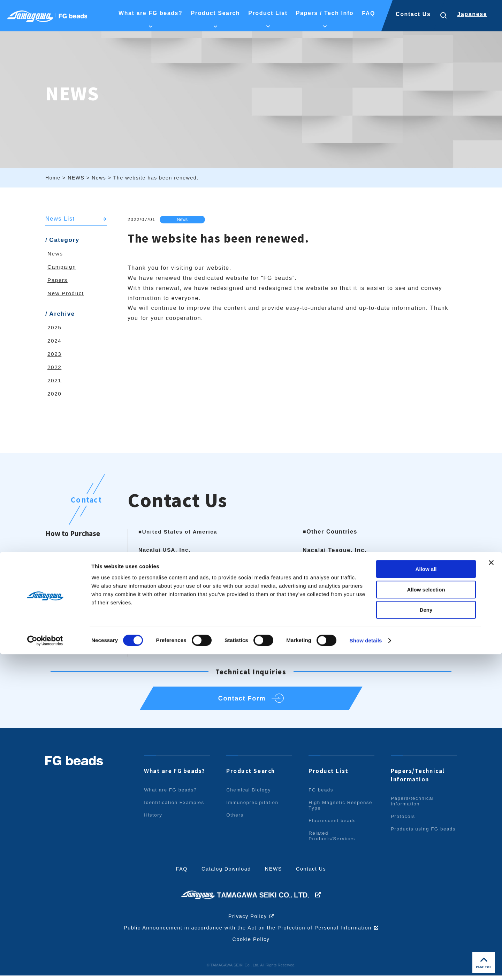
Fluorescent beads (333, 825)
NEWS (274, 874)
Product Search (252, 775)
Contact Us (413, 14)
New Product (66, 294)
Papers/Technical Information (419, 780)
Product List (329, 775)
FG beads (321, 795)
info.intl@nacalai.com (354, 591)
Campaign (62, 267)
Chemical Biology (250, 795)
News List (61, 219)
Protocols (404, 821)
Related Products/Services (333, 841)
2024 (55, 341)
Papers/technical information (413, 806)
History (154, 820)
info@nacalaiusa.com (187, 607)
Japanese (472, 14)
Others (235, 820)
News (183, 219)
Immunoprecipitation (253, 807)
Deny (426, 936)
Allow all (426, 895)
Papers (58, 280)
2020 (55, 394)
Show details (366, 966)
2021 (55, 381)
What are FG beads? (177, 775)
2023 (55, 354)
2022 (55, 367)
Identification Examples (176, 807)
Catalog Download (226, 874)
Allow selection (426, 915)
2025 (55, 328)
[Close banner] (491, 888)
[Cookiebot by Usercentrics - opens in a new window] (45, 966)
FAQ (180, 874)
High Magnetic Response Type (329, 810)
